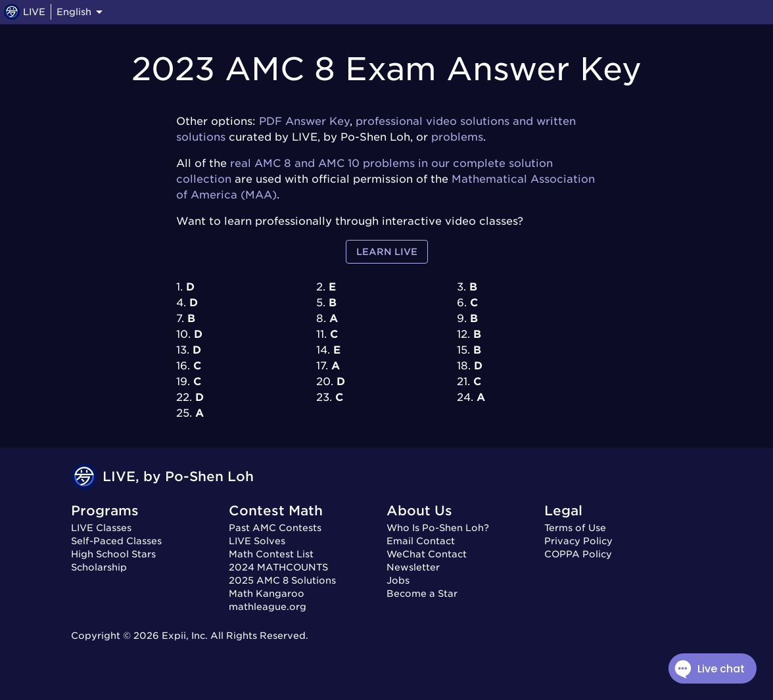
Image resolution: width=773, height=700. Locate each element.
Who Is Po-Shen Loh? (438, 528)
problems (457, 137)
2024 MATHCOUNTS (278, 567)
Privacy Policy (578, 541)
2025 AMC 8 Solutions (282, 580)
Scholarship (99, 567)
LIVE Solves (257, 541)
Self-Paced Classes (116, 541)
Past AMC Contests (275, 528)
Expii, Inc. (185, 636)
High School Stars (113, 554)
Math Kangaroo (267, 594)
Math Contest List (271, 554)
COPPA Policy (578, 554)
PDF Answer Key (304, 121)
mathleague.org (268, 607)
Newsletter (413, 567)
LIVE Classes (101, 528)
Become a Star (422, 594)
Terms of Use (575, 528)
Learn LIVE (387, 252)
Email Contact (421, 541)
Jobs (398, 580)
